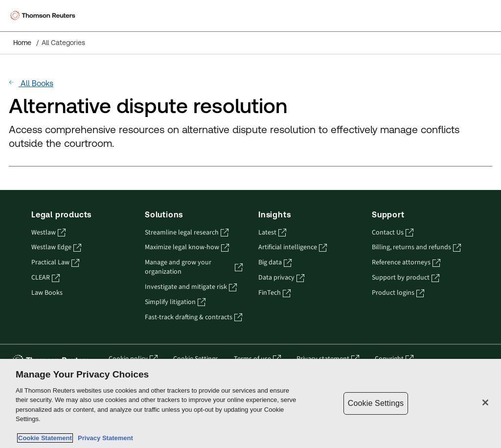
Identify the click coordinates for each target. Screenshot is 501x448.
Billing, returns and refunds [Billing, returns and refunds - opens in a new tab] (416, 248)
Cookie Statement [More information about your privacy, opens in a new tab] (45, 438)
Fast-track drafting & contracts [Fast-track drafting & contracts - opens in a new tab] (194, 318)
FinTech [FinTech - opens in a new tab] (274, 293)
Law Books (47, 293)
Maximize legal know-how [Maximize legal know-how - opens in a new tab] (187, 248)
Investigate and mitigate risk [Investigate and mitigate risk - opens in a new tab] (191, 287)
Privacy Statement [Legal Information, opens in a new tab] (104, 438)
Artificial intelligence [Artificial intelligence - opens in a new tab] (293, 248)
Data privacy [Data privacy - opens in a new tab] (281, 278)
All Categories (63, 43)
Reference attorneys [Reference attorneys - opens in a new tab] (406, 263)
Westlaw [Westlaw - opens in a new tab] (48, 233)
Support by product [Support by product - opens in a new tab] (406, 278)
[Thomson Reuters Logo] (45, 16)
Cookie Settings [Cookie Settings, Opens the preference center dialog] (376, 403)
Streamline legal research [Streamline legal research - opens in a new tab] (187, 233)
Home (22, 43)
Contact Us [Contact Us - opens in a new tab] (393, 233)
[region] (250, 403)
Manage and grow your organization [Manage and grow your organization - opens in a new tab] (194, 267)
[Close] (485, 402)
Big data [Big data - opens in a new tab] (275, 263)
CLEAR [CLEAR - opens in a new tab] (46, 278)
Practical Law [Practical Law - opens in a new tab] (55, 263)
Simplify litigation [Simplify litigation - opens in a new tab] (175, 302)
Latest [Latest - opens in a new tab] (272, 233)
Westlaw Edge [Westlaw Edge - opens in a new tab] (56, 248)
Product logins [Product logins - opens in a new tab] (398, 293)
